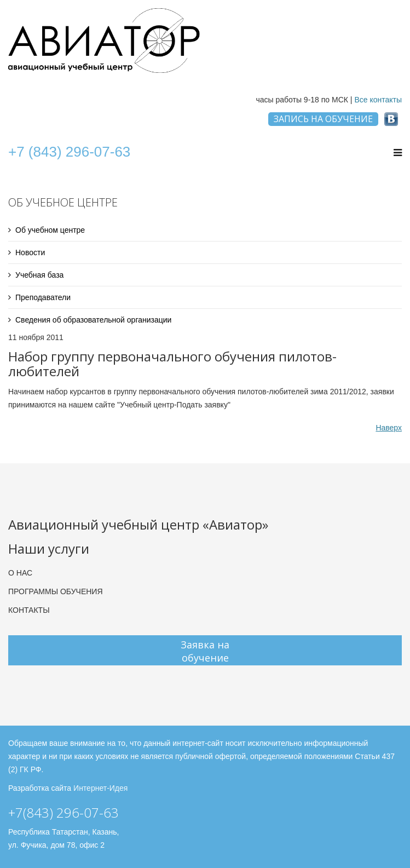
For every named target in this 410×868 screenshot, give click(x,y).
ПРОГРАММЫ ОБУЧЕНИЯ (56, 591)
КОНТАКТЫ (29, 610)
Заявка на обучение (205, 651)
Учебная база (39, 275)
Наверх (389, 428)
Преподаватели (43, 297)
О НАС (20, 573)
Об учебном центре (50, 230)
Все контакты (378, 100)
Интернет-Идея (100, 788)
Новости (30, 252)
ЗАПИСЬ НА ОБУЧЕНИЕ (323, 119)
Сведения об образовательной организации (93, 320)
